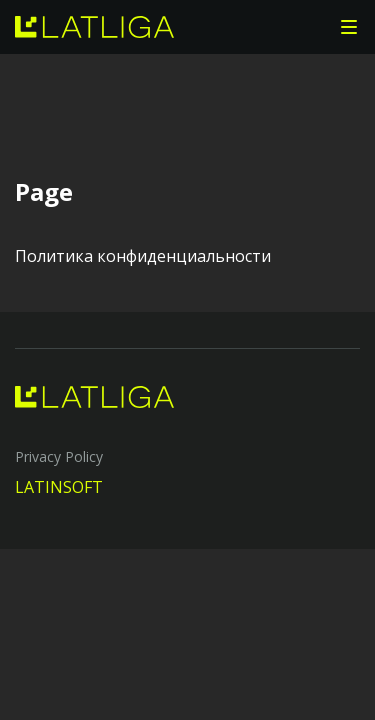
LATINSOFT (59, 487)
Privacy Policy (59, 456)
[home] (94, 27)
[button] (349, 27)
